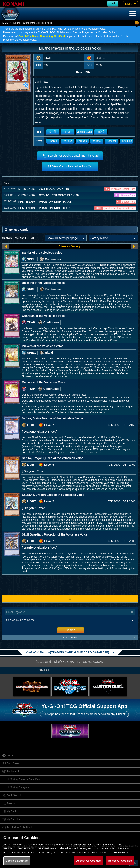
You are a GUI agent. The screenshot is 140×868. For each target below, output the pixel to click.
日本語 (53, 132)
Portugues (126, 141)
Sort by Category (20, 787)
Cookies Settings (17, 861)
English (53, 141)
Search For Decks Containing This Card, (42, 36)
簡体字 (101, 132)
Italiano (97, 141)
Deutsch (68, 141)
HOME (5, 23)
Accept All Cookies (89, 861)
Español (111, 141)
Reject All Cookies (120, 861)
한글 (68, 132)
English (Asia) (84, 132)
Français (82, 141)
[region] (70, 850)
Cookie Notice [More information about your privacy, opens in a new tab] (120, 852)
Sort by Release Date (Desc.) (26, 779)
